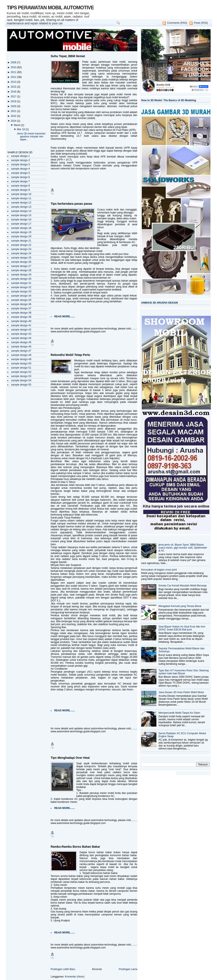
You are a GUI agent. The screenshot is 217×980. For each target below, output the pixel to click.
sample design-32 (21, 287)
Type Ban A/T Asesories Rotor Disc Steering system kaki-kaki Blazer (184, 672)
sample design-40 (21, 321)
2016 (14, 92)
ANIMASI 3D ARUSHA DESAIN (159, 303)
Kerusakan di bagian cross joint (159, 570)
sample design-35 (21, 300)
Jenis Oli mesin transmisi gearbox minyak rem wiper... (31, 137)
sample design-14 (21, 211)
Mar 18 (21, 129)
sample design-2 (20, 160)
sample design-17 (21, 224)
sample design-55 (21, 385)
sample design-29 (21, 275)
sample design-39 (21, 317)
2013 (14, 82)
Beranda (97, 969)
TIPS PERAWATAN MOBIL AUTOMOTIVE (50, 8)
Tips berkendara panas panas (72, 204)
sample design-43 (21, 334)
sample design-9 (20, 190)
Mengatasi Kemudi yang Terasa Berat (180, 606)
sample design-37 (21, 308)
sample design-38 (21, 313)
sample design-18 (21, 228)
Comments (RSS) (177, 23)
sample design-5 (20, 173)
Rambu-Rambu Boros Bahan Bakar (75, 847)
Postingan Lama (128, 969)
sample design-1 (20, 156)
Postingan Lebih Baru (63, 969)
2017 (14, 97)
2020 (14, 106)
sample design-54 (21, 380)
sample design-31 (21, 283)
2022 (14, 116)
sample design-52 (21, 372)
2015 (14, 87)
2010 (14, 67)
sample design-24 (21, 253)
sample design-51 (21, 368)
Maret (17, 125)
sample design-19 (21, 232)
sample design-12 (21, 203)
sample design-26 (21, 262)
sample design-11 (21, 198)
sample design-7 (20, 181)
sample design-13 (21, 207)
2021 (14, 111)
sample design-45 (21, 342)
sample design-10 (21, 194)
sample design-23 (21, 249)
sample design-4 (20, 169)
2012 (14, 77)
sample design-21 (21, 241)
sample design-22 (21, 245)
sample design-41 (21, 325)
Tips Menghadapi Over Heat (70, 758)
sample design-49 (21, 359)
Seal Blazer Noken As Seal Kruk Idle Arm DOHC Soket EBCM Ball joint (182, 628)
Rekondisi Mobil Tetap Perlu (70, 355)
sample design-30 (21, 279)
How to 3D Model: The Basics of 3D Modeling (169, 100)
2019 (14, 101)
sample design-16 (21, 220)
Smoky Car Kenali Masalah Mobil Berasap (183, 586)
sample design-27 (21, 266)
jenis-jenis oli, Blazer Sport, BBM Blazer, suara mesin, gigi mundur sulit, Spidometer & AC (183, 548)
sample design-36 (21, 304)
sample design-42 (21, 330)
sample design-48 (21, 355)
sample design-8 (20, 186)
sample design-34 (21, 296)
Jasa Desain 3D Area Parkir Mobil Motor (181, 692)
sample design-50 (21, 364)
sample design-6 (20, 177)
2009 (14, 62)
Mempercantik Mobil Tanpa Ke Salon (179, 713)
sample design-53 (21, 376)
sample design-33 (21, 292)
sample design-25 (21, 258)
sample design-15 (21, 215)
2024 (14, 121)
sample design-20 (21, 236)
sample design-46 (21, 347)
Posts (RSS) (201, 23)
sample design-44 (21, 338)
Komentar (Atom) (75, 977)
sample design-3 (20, 164)
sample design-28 (21, 270)
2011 (14, 72)
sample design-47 (21, 351)
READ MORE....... (65, 317)
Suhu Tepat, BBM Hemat (68, 56)
